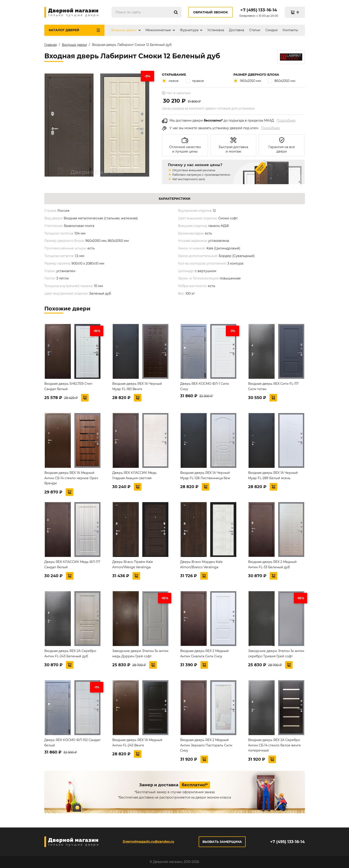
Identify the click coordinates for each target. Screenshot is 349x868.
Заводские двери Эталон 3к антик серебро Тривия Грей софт (276, 654)
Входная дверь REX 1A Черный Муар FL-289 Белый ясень (273, 476)
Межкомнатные (158, 30)
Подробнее (286, 121)
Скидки (272, 30)
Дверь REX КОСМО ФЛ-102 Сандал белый (72, 744)
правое (195, 82)
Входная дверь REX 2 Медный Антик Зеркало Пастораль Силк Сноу (206, 746)
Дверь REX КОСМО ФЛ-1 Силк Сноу (205, 387)
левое (170, 82)
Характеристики (174, 200)
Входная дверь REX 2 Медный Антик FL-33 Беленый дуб (272, 565)
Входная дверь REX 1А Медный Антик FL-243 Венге (137, 744)
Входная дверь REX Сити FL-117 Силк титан (273, 387)
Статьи (255, 30)
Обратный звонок (210, 12)
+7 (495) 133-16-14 (259, 10)
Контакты (290, 30)
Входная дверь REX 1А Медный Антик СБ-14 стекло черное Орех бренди (71, 479)
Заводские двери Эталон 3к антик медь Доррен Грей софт (140, 654)
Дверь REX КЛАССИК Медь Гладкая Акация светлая (134, 476)
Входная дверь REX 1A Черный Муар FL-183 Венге (137, 387)
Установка (216, 30)
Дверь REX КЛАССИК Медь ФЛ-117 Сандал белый (72, 565)
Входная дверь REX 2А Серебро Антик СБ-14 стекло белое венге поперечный (275, 746)
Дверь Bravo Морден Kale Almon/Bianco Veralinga (201, 565)
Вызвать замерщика (222, 842)
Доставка (237, 30)
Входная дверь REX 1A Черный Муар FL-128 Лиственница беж (205, 476)
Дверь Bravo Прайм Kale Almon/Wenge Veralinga (133, 565)
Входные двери (124, 30)
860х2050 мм (282, 82)
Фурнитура (189, 30)
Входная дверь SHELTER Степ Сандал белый (68, 387)
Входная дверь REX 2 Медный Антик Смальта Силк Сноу (204, 654)
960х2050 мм (247, 82)
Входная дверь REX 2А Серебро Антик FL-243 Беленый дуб (70, 654)
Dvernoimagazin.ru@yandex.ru (148, 842)
